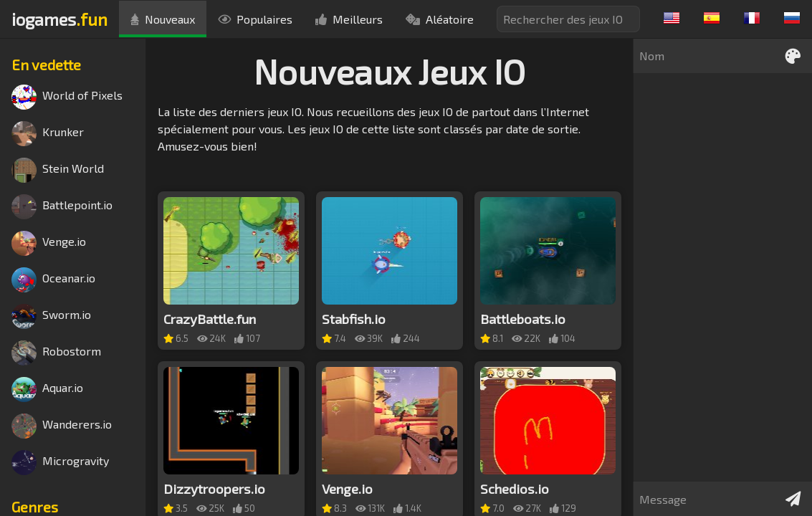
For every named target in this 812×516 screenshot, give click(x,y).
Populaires (255, 19)
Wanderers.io (62, 426)
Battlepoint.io (62, 207)
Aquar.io (47, 390)
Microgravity (60, 463)
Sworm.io (51, 316)
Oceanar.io (53, 280)
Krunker (48, 134)
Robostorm (56, 353)
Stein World (58, 170)
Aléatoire (440, 19)
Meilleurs (349, 19)
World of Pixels (67, 97)
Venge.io (49, 243)
